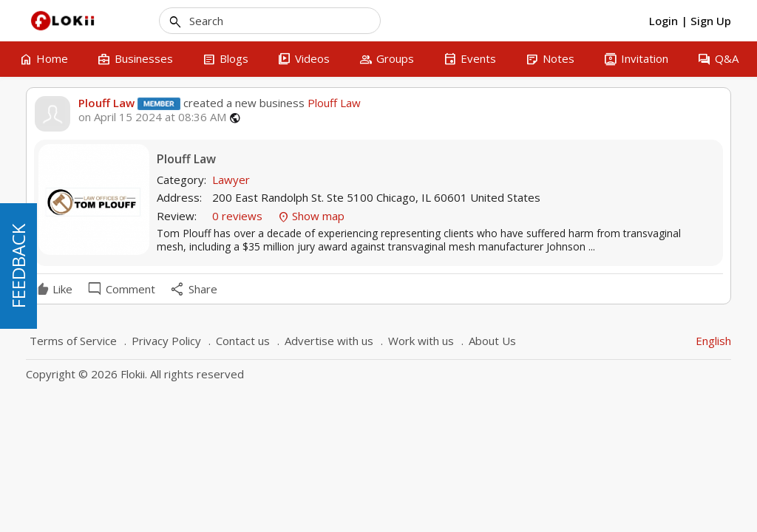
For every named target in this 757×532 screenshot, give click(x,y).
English (713, 341)
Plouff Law (106, 103)
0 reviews (239, 216)
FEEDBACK (18, 266)
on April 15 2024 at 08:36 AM (152, 117)
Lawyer (231, 180)
